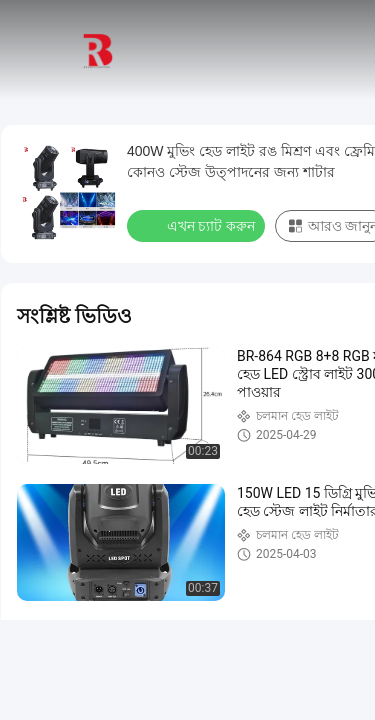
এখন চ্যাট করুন (198, 225)
